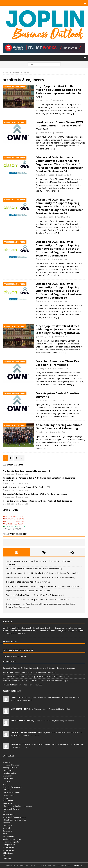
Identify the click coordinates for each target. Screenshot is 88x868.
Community (7, 776)
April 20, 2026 (9, 474)
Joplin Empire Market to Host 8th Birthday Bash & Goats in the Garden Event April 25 (42, 573)
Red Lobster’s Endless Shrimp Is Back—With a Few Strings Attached (35, 494)
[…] (72, 113)
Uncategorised (9, 847)
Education (7, 790)
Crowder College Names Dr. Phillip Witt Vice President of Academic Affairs (38, 600)
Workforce (7, 858)
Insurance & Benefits (11, 809)
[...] (23, 633)
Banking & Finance (10, 768)
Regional (6, 828)
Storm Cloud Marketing (73, 865)
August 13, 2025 (44, 301)
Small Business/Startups (13, 839)
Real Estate (7, 825)
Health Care (7, 803)
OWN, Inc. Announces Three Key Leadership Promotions (57, 363)
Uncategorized (9, 850)
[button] (84, 3)
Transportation (9, 845)
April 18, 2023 (43, 432)
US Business (8, 853)
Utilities (6, 856)
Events (5, 798)
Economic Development (12, 787)
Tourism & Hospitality (11, 842)
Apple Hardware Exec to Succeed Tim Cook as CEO (27, 487)
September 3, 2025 (46, 217)
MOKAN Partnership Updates (14, 820)
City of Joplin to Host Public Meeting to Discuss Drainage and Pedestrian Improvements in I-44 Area (58, 91)
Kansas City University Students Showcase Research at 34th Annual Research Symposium (39, 668)
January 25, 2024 (45, 369)
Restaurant (7, 831)
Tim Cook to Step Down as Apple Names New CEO (26, 471)
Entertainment (8, 795)
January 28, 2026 (45, 133)
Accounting (7, 762)
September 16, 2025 (46, 175)
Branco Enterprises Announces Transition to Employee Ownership (34, 569)
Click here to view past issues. (15, 656)
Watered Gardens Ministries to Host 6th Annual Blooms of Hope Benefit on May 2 (41, 577)
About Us (7, 622)
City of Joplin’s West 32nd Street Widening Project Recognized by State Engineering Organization (58, 329)
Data (5, 784)
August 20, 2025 (44, 259)
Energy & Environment (12, 792)
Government (8, 801)
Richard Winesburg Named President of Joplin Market (48, 709)
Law (4, 812)
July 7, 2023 (42, 400)
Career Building (9, 770)
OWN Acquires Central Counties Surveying (57, 395)
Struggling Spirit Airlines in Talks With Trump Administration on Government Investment (40, 479)
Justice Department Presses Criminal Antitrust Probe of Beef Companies (37, 501)
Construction (8, 779)
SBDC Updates (8, 836)
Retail (5, 834)
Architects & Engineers (12, 765)
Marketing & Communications (14, 817)
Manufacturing (9, 814)
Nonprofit (6, 823)
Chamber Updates (10, 773)
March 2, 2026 (44, 100)
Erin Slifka (57, 100)
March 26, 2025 (44, 337)
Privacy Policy (10, 641)
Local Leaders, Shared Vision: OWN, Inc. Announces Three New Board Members (60, 125)
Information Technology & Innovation (17, 806)
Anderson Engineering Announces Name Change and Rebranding (59, 427)
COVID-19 (6, 781)
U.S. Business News (13, 465)
